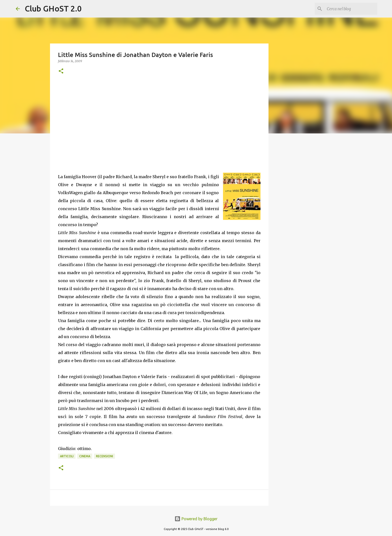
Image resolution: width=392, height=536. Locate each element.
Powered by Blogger (196, 519)
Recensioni (104, 456)
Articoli (67, 456)
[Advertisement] (159, 120)
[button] (61, 71)
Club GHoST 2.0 (53, 8)
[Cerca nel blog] (351, 9)
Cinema (85, 456)
